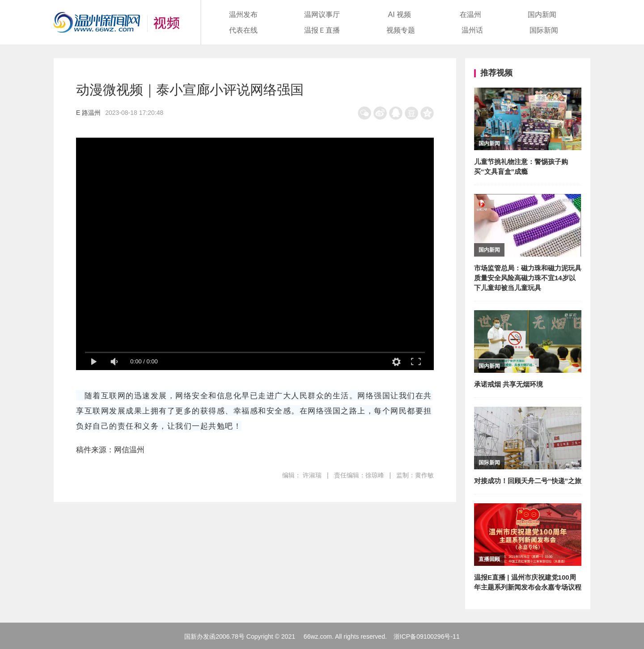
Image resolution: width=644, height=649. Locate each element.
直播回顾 (489, 559)
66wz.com (318, 636)
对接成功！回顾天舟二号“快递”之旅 (528, 481)
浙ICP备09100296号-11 (427, 636)
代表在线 (243, 30)
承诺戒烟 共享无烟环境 (508, 384)
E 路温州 (88, 113)
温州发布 (243, 15)
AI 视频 (400, 15)
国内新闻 (542, 15)
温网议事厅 (322, 15)
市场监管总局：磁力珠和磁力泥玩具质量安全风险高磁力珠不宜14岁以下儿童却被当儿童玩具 (528, 278)
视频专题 (401, 30)
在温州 (470, 15)
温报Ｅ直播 (322, 30)
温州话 (472, 30)
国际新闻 (544, 30)
